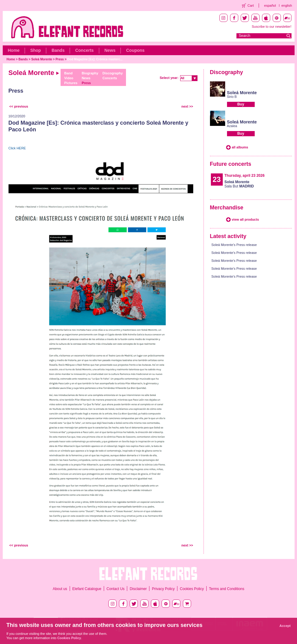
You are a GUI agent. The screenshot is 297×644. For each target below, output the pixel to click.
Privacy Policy (163, 589)
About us (60, 589)
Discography (113, 73)
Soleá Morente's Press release (234, 245)
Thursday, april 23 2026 (245, 176)
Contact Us (115, 589)
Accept (285, 626)
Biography (90, 73)
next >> (187, 106)
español (270, 5)
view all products (245, 219)
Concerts (84, 50)
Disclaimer (138, 589)
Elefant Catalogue (87, 589)
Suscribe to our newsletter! (271, 27)
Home (14, 50)
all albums (240, 147)
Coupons (135, 50)
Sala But (239, 184)
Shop (35, 50)
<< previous (19, 106)
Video (69, 78)
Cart (251, 5)
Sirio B (232, 97)
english (287, 5)
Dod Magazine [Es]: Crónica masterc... (95, 59)
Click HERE (17, 148)
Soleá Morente (42, 59)
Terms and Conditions (227, 589)
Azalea (232, 126)
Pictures (71, 83)
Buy (241, 104)
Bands (58, 50)
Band (68, 73)
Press (59, 59)
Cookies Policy (192, 589)
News (110, 50)
